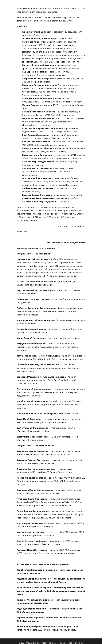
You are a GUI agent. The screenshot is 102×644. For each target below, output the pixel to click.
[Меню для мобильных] (51, 3)
